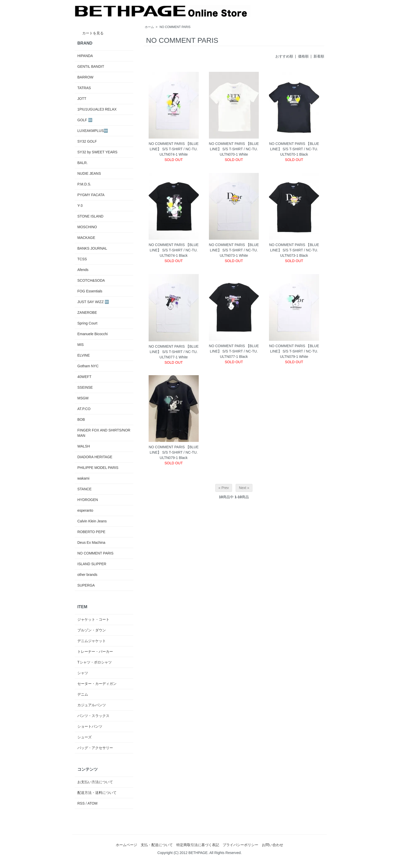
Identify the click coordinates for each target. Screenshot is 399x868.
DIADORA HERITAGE (95, 457)
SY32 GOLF (87, 141)
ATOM (92, 803)
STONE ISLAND (90, 216)
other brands (87, 575)
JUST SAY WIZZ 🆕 (93, 302)
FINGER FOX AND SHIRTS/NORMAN (104, 433)
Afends (83, 270)
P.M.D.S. (84, 184)
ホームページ (126, 845)
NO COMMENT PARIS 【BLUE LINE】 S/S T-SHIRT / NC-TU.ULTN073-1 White (234, 250)
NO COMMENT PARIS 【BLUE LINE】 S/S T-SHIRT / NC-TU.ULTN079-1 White (294, 351)
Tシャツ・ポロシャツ (95, 662)
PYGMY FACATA (91, 195)
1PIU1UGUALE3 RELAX (97, 109)
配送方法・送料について (97, 793)
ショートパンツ (90, 726)
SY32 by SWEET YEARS (97, 152)
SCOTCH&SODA (91, 280)
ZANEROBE (87, 313)
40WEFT (84, 377)
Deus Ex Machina (91, 542)
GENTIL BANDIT (91, 66)
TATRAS (84, 88)
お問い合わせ (273, 845)
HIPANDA (85, 56)
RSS (81, 803)
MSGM (83, 398)
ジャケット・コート (93, 619)
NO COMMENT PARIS (175, 27)
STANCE (84, 489)
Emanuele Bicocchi (92, 334)
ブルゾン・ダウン (92, 630)
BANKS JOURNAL (92, 248)
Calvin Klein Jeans (92, 521)
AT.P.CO (84, 409)
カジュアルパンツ (92, 705)
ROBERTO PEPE (91, 532)
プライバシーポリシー (240, 845)
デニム (83, 694)
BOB (81, 419)
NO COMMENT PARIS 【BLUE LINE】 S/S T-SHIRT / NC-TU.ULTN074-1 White (174, 149)
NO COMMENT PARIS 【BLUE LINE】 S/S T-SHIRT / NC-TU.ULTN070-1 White (234, 149)
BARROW (85, 77)
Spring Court (87, 323)
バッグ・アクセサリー (95, 748)
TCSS (82, 259)
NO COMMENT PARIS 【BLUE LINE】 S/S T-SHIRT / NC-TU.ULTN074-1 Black (174, 250)
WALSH (84, 446)
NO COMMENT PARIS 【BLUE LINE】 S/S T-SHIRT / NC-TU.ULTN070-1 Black (294, 149)
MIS (81, 345)
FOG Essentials (90, 291)
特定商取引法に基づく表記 (198, 845)
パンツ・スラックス (93, 716)
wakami (83, 478)
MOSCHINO (87, 227)
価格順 (303, 56)
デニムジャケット (92, 641)
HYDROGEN (88, 500)
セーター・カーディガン (97, 684)
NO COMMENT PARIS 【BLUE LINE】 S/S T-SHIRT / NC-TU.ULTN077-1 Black (234, 351)
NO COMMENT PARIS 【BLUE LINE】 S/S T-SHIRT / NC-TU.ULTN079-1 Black (174, 452)
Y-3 (80, 206)
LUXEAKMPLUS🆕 (93, 131)
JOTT (82, 99)
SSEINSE (85, 387)
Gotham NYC (88, 366)
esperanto (85, 510)
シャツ (83, 673)
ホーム (149, 27)
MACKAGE (86, 238)
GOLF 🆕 (85, 120)
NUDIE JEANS (89, 173)
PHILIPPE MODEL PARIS (98, 468)
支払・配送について (157, 845)
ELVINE (84, 355)
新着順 (319, 56)
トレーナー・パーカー (95, 652)
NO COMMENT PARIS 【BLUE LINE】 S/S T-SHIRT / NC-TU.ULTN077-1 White (174, 352)
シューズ (84, 737)
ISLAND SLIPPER (92, 564)
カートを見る (89, 33)
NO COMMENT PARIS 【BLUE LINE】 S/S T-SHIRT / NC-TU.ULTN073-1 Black (294, 250)
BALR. (82, 163)
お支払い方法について (95, 782)
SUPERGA (86, 585)
